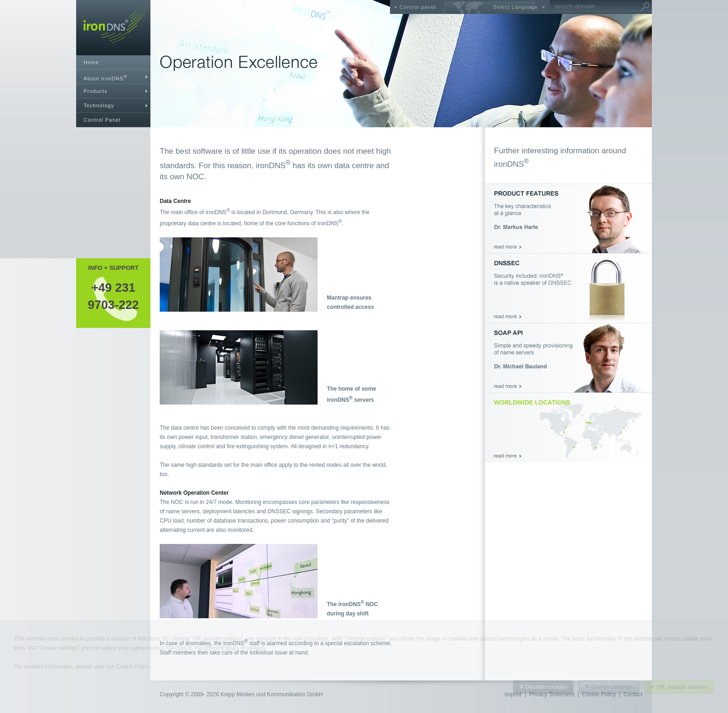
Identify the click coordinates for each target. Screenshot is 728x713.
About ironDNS (105, 78)
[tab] (113, 77)
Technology (99, 105)
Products (95, 91)
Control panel (418, 7)
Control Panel (102, 120)
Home (91, 62)
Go (645, 7)
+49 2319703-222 (113, 296)
